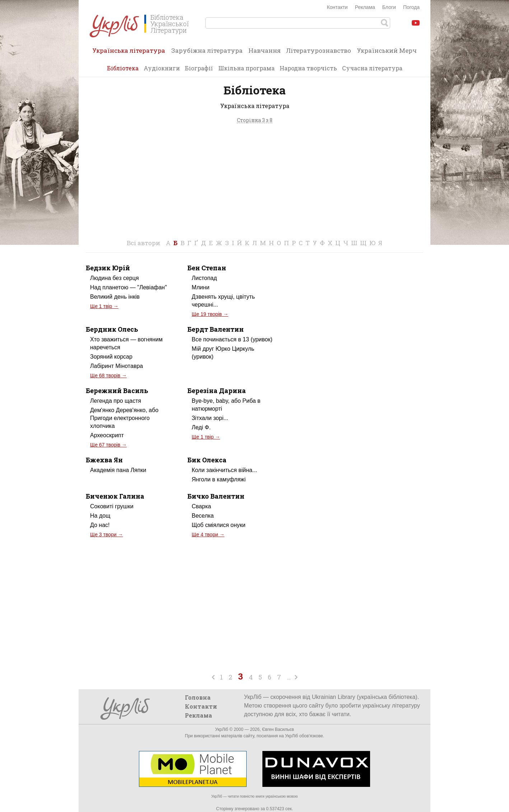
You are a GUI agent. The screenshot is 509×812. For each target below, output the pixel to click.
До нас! (100, 525)
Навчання (265, 50)
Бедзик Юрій (108, 268)
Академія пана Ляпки (118, 470)
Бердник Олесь (112, 329)
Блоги (389, 7)
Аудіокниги (162, 68)
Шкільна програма (246, 68)
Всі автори (143, 243)
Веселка (203, 516)
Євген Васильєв (278, 729)
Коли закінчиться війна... (224, 470)
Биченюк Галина (115, 496)
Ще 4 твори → (208, 535)
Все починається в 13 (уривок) (232, 339)
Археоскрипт (107, 435)
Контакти (337, 7)
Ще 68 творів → (108, 375)
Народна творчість (308, 68)
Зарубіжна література (207, 50)
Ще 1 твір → (104, 306)
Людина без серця (115, 278)
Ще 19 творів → (210, 314)
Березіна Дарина (217, 391)
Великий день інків (115, 297)
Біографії (199, 68)
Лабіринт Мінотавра (116, 366)
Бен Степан (207, 268)
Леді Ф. (201, 427)
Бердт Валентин (216, 329)
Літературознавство (319, 50)
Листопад (204, 278)
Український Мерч (387, 50)
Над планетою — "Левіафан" (129, 287)
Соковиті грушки (112, 506)
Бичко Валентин (216, 496)
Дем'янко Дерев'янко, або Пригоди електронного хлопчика (124, 418)
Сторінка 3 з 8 (255, 120)
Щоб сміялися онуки (219, 525)
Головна (198, 697)
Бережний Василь (117, 391)
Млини (200, 287)
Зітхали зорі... (210, 418)
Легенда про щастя (116, 401)
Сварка (201, 506)
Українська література (129, 53)
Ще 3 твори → (106, 535)
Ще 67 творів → (108, 445)
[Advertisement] (254, 183)
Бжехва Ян (104, 460)
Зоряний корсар (111, 357)
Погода (411, 7)
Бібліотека (123, 68)
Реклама (365, 7)
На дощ (100, 516)
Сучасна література (372, 68)
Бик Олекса (207, 460)
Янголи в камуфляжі (219, 479)
